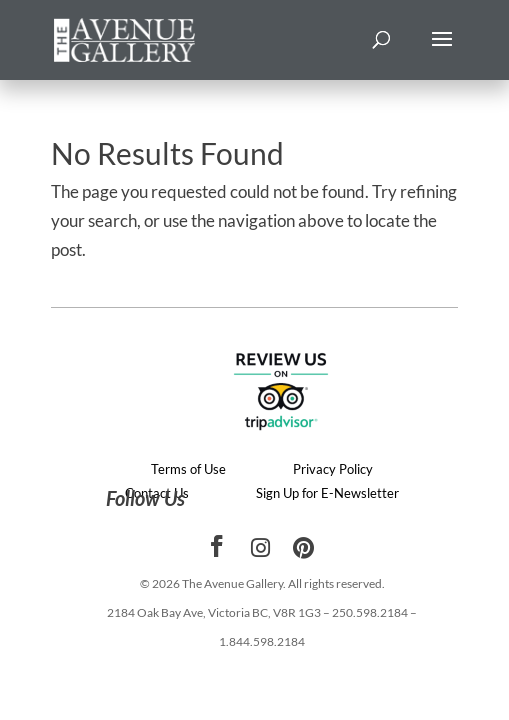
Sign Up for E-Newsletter (327, 493)
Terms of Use (188, 469)
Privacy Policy (333, 469)
